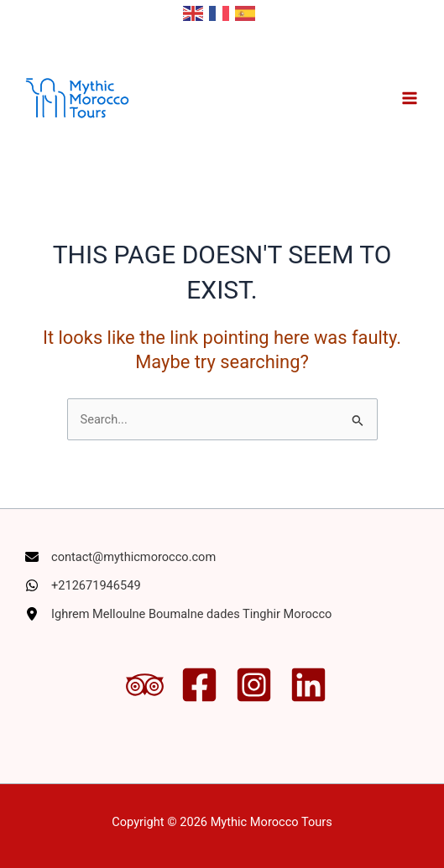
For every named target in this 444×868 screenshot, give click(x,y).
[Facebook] (199, 685)
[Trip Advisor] (145, 685)
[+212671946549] (83, 585)
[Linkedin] (308, 685)
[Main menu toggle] (410, 98)
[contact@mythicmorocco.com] (120, 557)
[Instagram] (254, 685)
